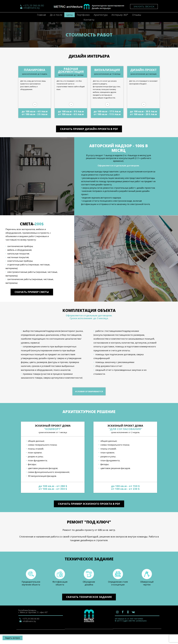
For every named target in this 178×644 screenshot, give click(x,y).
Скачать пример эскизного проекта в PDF (89, 509)
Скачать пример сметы (32, 297)
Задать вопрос (13, 638)
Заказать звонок (144, 6)
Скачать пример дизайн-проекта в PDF (89, 129)
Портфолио (83, 15)
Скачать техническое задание (89, 607)
